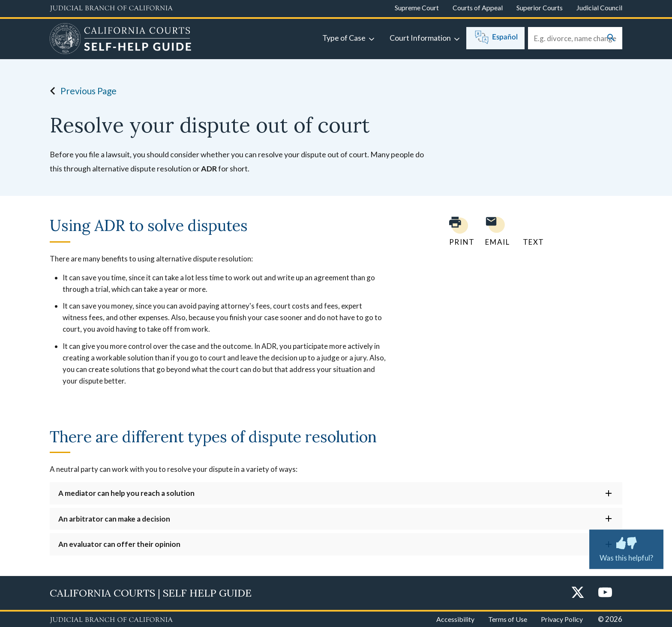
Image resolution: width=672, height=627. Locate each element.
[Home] (121, 40)
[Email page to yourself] (495, 231)
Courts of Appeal (478, 7)
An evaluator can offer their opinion (119, 544)
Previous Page (81, 91)
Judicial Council (599, 7)
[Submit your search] (611, 38)
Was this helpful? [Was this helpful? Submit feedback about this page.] (626, 547)
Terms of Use (508, 619)
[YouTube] (605, 593)
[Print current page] (457, 231)
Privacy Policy (562, 619)
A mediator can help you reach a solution (126, 493)
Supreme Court (417, 7)
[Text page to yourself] (531, 231)
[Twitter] (578, 593)
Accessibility (455, 619)
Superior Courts (540, 7)
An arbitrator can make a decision (114, 519)
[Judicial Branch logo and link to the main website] (111, 9)
